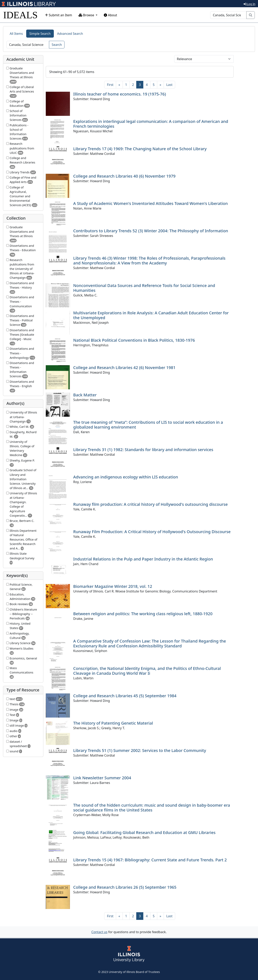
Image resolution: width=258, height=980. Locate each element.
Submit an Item (59, 15)
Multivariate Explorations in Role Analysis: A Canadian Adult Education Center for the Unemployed (151, 315)
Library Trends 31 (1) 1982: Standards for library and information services (143, 450)
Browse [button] (87, 15)
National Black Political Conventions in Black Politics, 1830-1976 (134, 340)
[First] (110, 85)
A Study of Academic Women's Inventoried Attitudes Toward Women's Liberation (150, 203)
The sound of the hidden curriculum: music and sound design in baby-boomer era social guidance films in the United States (152, 808)
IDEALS (20, 15)
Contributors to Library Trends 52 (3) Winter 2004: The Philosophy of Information (151, 231)
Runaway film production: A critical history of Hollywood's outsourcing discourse (150, 504)
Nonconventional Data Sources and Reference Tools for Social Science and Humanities (144, 288)
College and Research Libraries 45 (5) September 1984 (125, 696)
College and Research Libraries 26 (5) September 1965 (125, 887)
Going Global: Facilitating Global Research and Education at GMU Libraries (144, 832)
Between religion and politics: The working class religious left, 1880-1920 (143, 614)
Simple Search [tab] (40, 34)
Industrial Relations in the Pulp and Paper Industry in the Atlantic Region (143, 559)
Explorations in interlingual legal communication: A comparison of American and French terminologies (151, 124)
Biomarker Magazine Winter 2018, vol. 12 (113, 586)
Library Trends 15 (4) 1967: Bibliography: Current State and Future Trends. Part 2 (150, 860)
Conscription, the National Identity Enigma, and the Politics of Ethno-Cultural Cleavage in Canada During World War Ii (147, 671)
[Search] (228, 15)
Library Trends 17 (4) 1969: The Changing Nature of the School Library (140, 149)
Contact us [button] (99, 932)
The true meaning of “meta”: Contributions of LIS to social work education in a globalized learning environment (148, 425)
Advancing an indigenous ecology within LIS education (126, 477)
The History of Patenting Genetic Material (113, 723)
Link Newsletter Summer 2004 (102, 778)
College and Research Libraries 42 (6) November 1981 (124, 368)
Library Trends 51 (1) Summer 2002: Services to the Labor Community (140, 750)
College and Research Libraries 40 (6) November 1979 (124, 176)
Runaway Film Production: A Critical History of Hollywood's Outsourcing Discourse (152, 532)
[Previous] (119, 85)
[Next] (160, 85)
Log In (249, 4)
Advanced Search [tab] (70, 34)
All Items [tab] (16, 34)
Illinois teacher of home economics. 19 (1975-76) (120, 94)
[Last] (169, 85)
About (110, 15)
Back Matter (85, 395)
